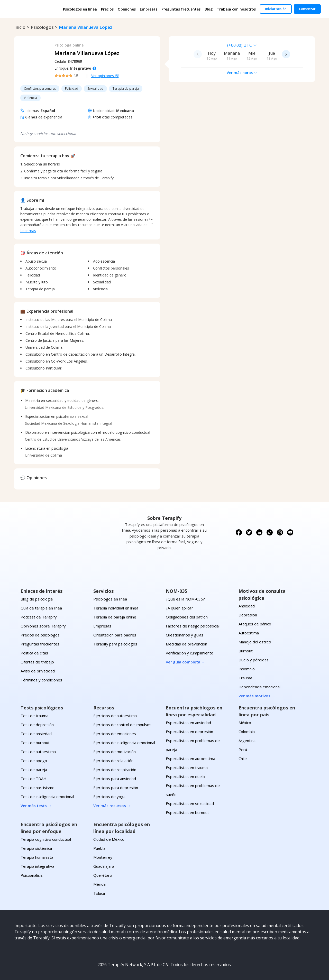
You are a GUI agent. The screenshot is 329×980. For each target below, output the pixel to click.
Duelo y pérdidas (254, 660)
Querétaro (103, 875)
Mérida (99, 884)
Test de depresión (37, 725)
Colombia (247, 732)
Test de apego (34, 761)
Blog (209, 9)
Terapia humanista (37, 857)
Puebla (99, 848)
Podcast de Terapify (39, 617)
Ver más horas (242, 73)
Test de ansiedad (36, 734)
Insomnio (247, 669)
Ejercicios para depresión (116, 788)
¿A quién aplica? (179, 608)
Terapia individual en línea (116, 608)
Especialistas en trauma (187, 768)
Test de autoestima (38, 752)
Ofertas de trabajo (37, 662)
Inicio (20, 27)
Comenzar (307, 9)
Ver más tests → (36, 806)
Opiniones (127, 9)
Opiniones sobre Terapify (43, 626)
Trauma (245, 678)
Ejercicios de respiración (115, 770)
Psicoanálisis (32, 875)
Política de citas (34, 653)
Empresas (149, 9)
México (245, 723)
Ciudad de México (109, 839)
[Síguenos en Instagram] (280, 532)
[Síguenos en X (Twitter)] (249, 532)
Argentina (247, 741)
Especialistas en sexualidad (190, 803)
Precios (107, 9)
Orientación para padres (115, 635)
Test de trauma (34, 716)
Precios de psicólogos (40, 635)
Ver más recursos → (112, 806)
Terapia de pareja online (115, 617)
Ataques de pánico (255, 624)
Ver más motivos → (257, 696)
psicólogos (42, 27)
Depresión (248, 615)
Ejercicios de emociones (115, 734)
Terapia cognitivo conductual (46, 839)
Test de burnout (35, 743)
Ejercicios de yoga (109, 797)
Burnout (246, 651)
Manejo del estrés (255, 642)
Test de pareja (34, 770)
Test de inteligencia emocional (47, 797)
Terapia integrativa (37, 866)
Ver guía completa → (185, 662)
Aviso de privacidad (38, 671)
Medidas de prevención (186, 644)
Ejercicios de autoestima (115, 716)
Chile (243, 759)
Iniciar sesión (276, 9)
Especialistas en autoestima (190, 759)
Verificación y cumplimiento (190, 653)
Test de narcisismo (38, 788)
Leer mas (28, 231)
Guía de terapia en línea (41, 608)
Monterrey (103, 857)
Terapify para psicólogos (115, 644)
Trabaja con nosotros (236, 9)
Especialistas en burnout (187, 812)
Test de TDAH (34, 779)
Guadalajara (104, 866)
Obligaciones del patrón (187, 617)
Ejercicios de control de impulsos (122, 725)
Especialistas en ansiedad (188, 723)
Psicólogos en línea (80, 9)
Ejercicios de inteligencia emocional (124, 743)
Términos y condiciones (41, 680)
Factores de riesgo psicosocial (193, 626)
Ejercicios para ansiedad (115, 779)
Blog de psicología (37, 599)
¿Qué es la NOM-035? (185, 599)
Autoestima (249, 633)
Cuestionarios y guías (185, 635)
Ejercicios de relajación (113, 761)
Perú (243, 750)
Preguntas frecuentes (181, 9)
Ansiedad (247, 606)
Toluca (99, 893)
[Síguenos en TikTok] (270, 532)
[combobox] (206, 45)
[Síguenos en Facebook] (239, 532)
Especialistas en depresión (189, 732)
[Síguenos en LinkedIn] (259, 532)
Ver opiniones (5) (105, 76)
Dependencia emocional (259, 687)
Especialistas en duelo (185, 776)
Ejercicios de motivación (115, 752)
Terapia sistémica (36, 848)
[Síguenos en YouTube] (290, 532)
